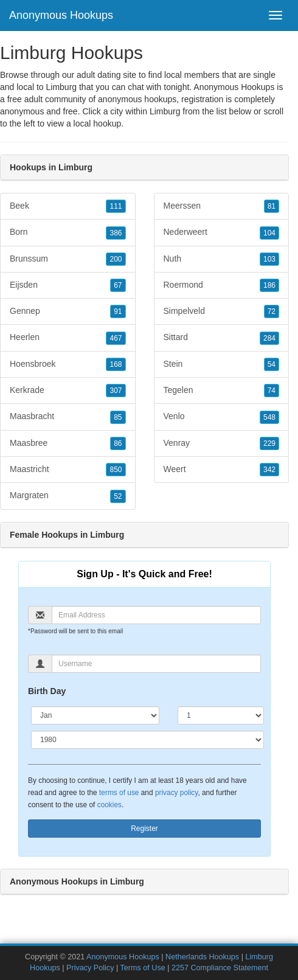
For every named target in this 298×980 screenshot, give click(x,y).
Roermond (222, 285)
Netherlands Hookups (202, 957)
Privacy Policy (90, 968)
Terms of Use (143, 968)
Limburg (165, 111)
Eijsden (68, 285)
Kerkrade (68, 391)
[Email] (156, 615)
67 (118, 285)
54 (272, 364)
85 (118, 417)
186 (269, 285)
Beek (68, 206)
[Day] (221, 715)
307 (116, 391)
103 (269, 259)
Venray (222, 443)
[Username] (156, 664)
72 (272, 311)
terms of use (119, 793)
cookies (109, 805)
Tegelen (222, 391)
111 (116, 206)
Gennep (68, 311)
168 (116, 364)
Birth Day (47, 691)
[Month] (95, 715)
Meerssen (222, 206)
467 (116, 338)
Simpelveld (222, 311)
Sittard (222, 338)
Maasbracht (68, 417)
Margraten (68, 496)
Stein (222, 364)
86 (118, 443)
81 (272, 206)
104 (269, 233)
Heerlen (68, 338)
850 (116, 470)
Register (144, 829)
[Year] (147, 740)
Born (68, 232)
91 (118, 311)
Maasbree (68, 443)
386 (116, 233)
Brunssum (68, 259)
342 (269, 470)
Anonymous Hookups (61, 15)
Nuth (222, 259)
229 (269, 443)
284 (269, 338)
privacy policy (176, 793)
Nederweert (222, 232)
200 (116, 259)
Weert (222, 470)
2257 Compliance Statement (220, 968)
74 (272, 391)
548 (269, 417)
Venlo (222, 417)
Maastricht (68, 470)
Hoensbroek (68, 364)
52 (118, 496)
